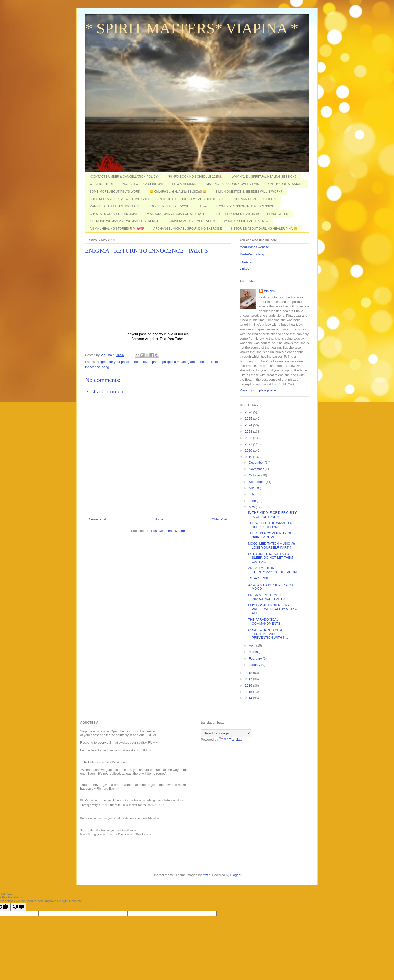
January (255, 665)
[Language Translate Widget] (226, 733)
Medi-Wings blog (252, 254)
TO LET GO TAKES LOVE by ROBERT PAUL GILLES (252, 214)
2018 (249, 673)
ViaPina (270, 291)
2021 (249, 444)
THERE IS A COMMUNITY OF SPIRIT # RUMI (270, 535)
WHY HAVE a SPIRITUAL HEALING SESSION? (264, 177)
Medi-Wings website (254, 247)
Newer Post (97, 519)
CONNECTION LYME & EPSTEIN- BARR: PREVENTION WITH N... (268, 634)
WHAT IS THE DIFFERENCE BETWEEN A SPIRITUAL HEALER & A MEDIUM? (143, 184)
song (106, 367)
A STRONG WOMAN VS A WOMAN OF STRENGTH (125, 221)
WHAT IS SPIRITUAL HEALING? (246, 221)
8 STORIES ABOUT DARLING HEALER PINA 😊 (264, 229)
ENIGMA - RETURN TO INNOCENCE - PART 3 (266, 597)
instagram (247, 262)
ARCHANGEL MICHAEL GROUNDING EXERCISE (188, 229)
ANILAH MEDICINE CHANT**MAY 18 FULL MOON (272, 570)
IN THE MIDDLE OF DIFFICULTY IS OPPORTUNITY (272, 515)
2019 (249, 457)
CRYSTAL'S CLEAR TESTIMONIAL (114, 214)
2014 (249, 698)
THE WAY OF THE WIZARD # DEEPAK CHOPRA (270, 525)
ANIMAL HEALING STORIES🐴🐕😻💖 (117, 229)
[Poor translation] (18, 907)
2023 (249, 431)
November (257, 469)
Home (203, 206)
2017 (249, 679)
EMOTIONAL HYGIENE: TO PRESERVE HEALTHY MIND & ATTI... (273, 609)
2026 (249, 412)
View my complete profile (258, 390)
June (253, 501)
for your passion (121, 362)
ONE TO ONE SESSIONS (286, 184)
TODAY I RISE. (259, 578)
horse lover (142, 362)
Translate (231, 740)
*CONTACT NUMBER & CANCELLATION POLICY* (124, 177)
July (252, 494)
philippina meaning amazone (183, 362)
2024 (249, 425)
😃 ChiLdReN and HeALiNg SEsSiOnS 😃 (178, 192)
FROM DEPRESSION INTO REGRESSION (245, 206)
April (253, 646)
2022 (249, 438)
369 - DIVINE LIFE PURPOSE (169, 206)
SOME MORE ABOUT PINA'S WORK (115, 192)
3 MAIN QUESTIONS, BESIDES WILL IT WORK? (249, 192)
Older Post (219, 519)
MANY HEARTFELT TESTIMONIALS (115, 206)
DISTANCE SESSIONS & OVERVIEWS (232, 184)
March (254, 652)
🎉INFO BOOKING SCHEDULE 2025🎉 (195, 177)
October (255, 475)
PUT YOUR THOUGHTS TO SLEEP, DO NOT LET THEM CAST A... (270, 558)
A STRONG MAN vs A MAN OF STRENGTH (177, 214)
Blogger (236, 875)
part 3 (156, 362)
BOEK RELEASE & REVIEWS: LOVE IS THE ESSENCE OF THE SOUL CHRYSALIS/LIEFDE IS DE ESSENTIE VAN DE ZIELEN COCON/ (183, 199)
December (257, 463)
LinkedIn (246, 269)
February (256, 658)
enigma (102, 362)
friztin (206, 875)
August (254, 488)
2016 (249, 686)
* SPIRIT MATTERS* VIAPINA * (192, 28)
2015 (249, 692)
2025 (249, 419)
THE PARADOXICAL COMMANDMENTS (264, 621)
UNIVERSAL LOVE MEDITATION (192, 221)
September (257, 482)
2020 (249, 451)
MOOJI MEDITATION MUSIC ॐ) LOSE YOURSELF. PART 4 (271, 546)
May (252, 507)
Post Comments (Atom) (168, 531)
